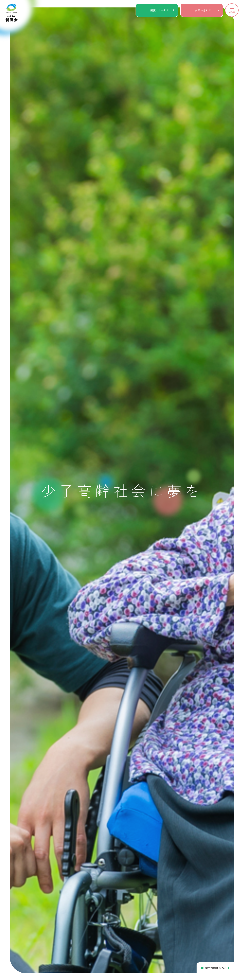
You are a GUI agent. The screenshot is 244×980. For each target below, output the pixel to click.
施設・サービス (160, 10)
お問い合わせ (203, 10)
